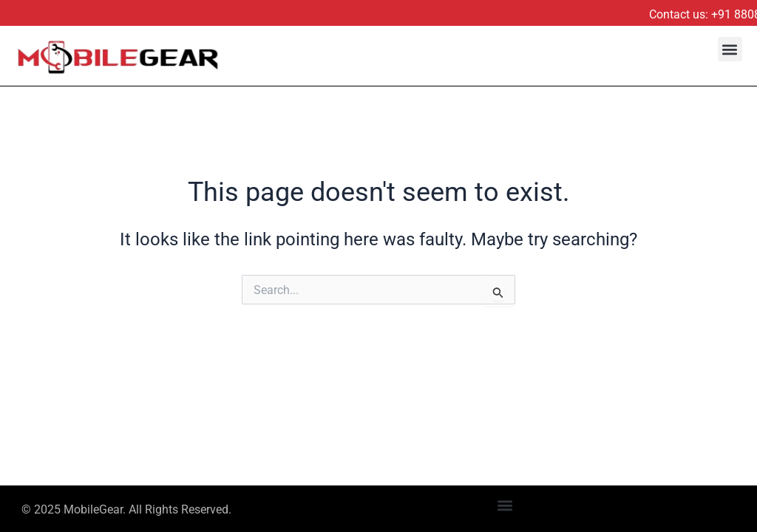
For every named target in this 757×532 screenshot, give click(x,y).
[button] (730, 49)
